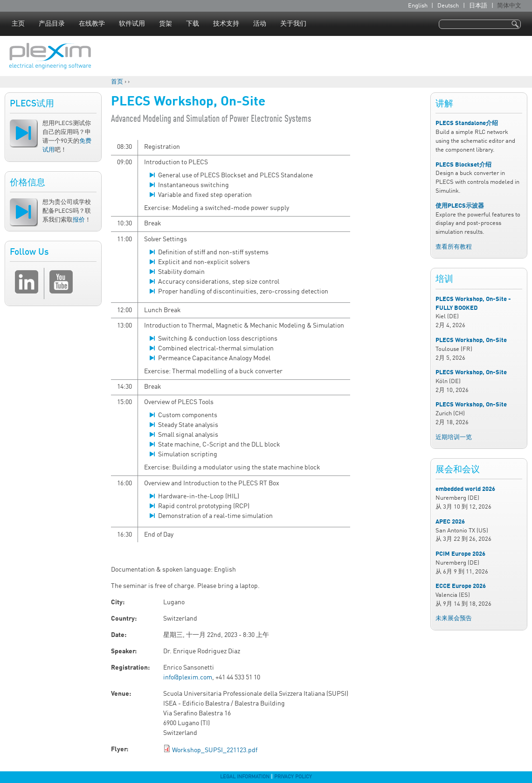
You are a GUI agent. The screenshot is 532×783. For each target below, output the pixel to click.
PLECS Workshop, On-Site (471, 340)
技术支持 (226, 24)
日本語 (478, 6)
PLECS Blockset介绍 (463, 165)
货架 (166, 24)
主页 (18, 24)
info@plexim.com (188, 678)
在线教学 (92, 24)
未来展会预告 (454, 619)
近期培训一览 (454, 437)
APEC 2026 (450, 522)
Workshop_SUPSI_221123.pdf (215, 750)
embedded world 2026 (465, 489)
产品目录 (52, 24)
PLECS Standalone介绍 (467, 123)
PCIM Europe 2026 (460, 554)
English (418, 6)
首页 (117, 82)
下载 (193, 24)
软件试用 (132, 24)
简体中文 (509, 6)
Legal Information (245, 777)
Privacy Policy (293, 777)
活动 (260, 24)
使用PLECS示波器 (460, 206)
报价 (79, 220)
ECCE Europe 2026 (461, 586)
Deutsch (448, 6)
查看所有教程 (454, 247)
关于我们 (293, 24)
